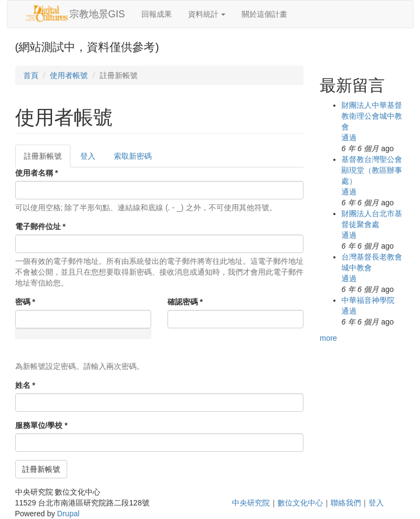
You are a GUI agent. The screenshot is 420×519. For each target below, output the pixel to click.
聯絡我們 (346, 503)
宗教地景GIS (97, 14)
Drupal (68, 514)
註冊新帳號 (47, 159)
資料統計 (207, 14)
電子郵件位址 (40, 226)
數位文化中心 (300, 503)
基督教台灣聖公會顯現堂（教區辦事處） (372, 170)
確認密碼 (185, 302)
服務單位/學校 (41, 425)
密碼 (25, 302)
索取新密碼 (133, 156)
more (328, 338)
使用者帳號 (69, 75)
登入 (88, 156)
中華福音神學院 (368, 300)
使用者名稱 (37, 173)
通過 (349, 138)
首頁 (31, 75)
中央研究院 (251, 503)
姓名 (25, 385)
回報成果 (157, 14)
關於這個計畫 (264, 14)
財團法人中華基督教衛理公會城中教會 (372, 116)
